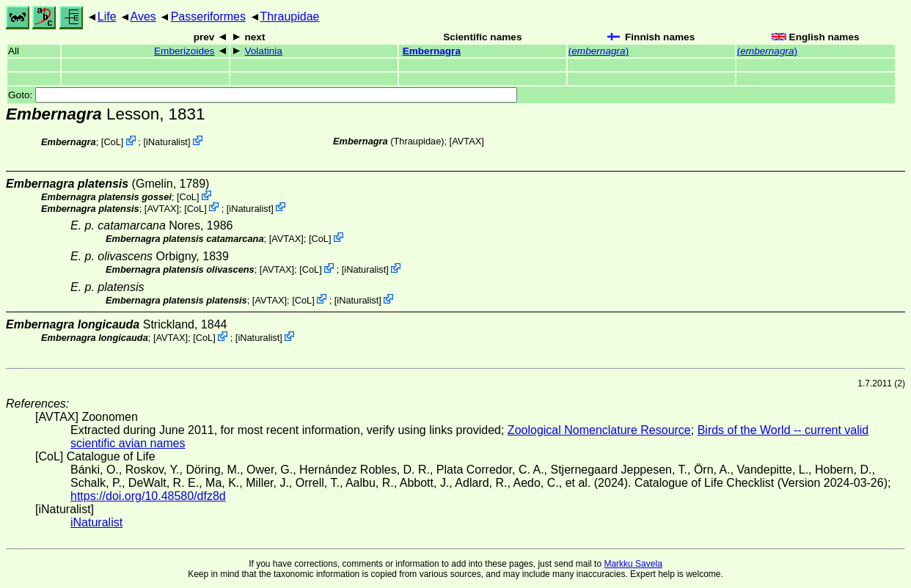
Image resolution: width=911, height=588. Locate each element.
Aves (143, 16)
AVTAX (467, 141)
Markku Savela (633, 564)
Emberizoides (184, 51)
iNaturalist (167, 142)
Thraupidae (290, 16)
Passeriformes (208, 16)
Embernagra (432, 51)
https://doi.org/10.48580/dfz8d (148, 496)
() (599, 51)
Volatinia (263, 51)
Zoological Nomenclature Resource (599, 430)
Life (107, 16)
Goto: (263, 95)
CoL (112, 142)
